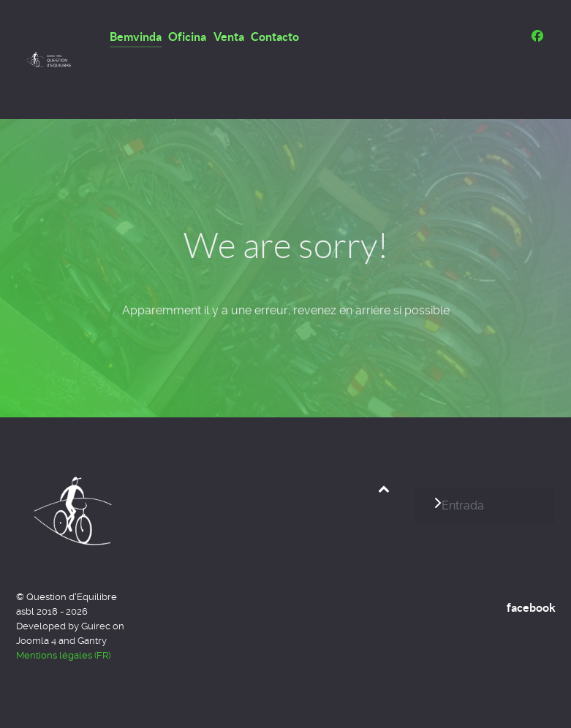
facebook (531, 607)
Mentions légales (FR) (63, 655)
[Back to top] (384, 488)
